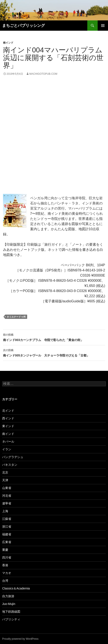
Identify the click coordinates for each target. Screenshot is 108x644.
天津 (5, 480)
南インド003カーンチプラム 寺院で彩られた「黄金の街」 (54, 337)
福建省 (7, 534)
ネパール (8, 442)
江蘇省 (7, 519)
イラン (7, 449)
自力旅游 (8, 596)
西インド (8, 418)
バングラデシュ (13, 457)
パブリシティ (11, 619)
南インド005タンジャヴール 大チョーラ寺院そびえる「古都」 (54, 352)
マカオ (7, 573)
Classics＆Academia (16, 588)
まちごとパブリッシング (23, 26)
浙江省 (7, 527)
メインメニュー (103, 26)
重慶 (5, 550)
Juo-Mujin (9, 604)
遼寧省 (7, 503)
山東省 (7, 488)
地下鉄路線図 (11, 612)
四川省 (7, 557)
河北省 (7, 496)
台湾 (5, 581)
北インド (8, 411)
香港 (5, 565)
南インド (8, 43)
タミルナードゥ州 (16, 317)
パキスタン (10, 465)
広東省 (7, 542)
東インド (8, 426)
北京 (5, 472)
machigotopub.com (43, 74)
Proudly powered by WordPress (20, 639)
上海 (5, 511)
